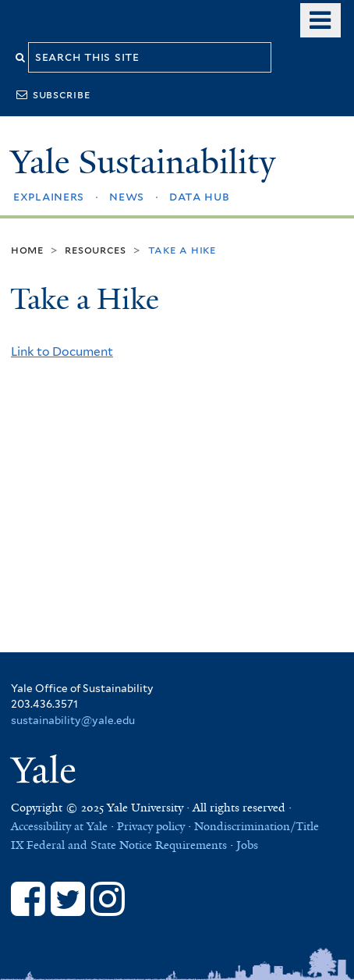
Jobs (247, 845)
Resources (95, 249)
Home (27, 249)
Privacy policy (151, 826)
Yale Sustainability (143, 162)
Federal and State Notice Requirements (127, 845)
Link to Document (62, 352)
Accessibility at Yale (59, 826)
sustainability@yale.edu (73, 720)
